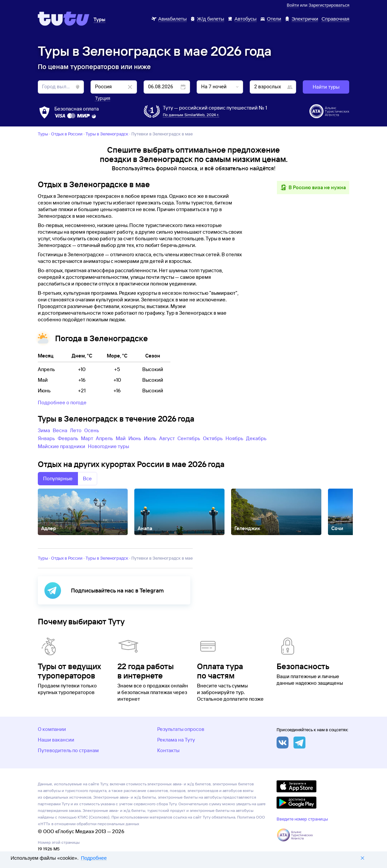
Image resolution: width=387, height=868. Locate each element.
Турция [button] (102, 98)
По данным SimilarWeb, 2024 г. (191, 115)
